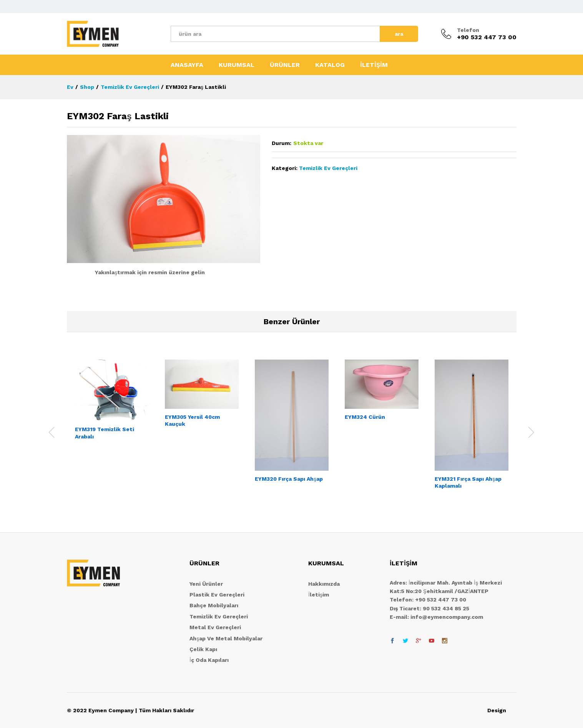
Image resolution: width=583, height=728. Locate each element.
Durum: (282, 143)
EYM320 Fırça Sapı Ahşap (289, 479)
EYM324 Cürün (365, 417)
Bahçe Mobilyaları (214, 605)
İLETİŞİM (374, 65)
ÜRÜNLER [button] (285, 65)
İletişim (319, 595)
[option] (112, 406)
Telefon (468, 30)
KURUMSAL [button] (237, 65)
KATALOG (330, 65)
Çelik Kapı (203, 649)
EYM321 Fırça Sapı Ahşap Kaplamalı (468, 482)
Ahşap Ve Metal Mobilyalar (226, 638)
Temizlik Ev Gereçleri (328, 168)
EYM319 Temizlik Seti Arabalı (105, 433)
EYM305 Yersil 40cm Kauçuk (192, 420)
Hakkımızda (324, 584)
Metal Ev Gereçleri (215, 627)
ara (399, 34)
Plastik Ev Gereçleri (217, 595)
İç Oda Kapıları (209, 660)
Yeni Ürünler (206, 584)
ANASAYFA (187, 65)
